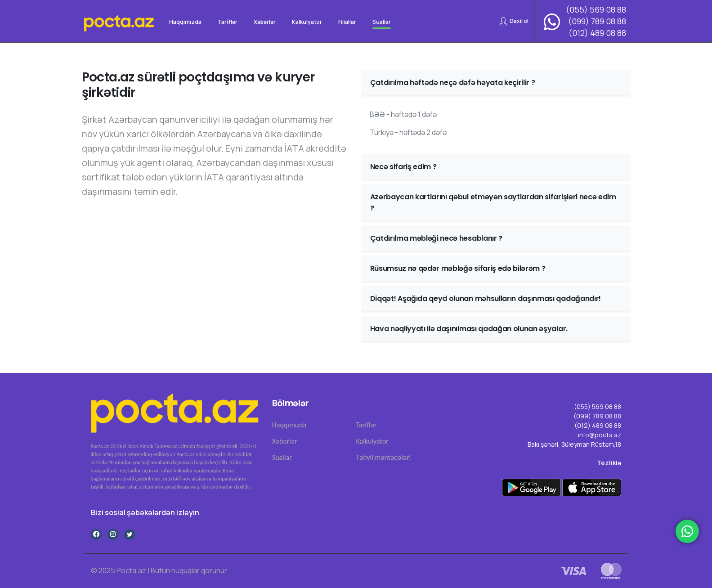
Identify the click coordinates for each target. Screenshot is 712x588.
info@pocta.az (600, 435)
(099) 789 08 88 (597, 21)
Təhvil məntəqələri (383, 457)
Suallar (282, 457)
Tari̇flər (366, 425)
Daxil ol (514, 21)
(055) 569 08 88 (596, 9)
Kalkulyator (372, 441)
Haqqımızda (289, 425)
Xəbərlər (284, 441)
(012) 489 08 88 (597, 33)
